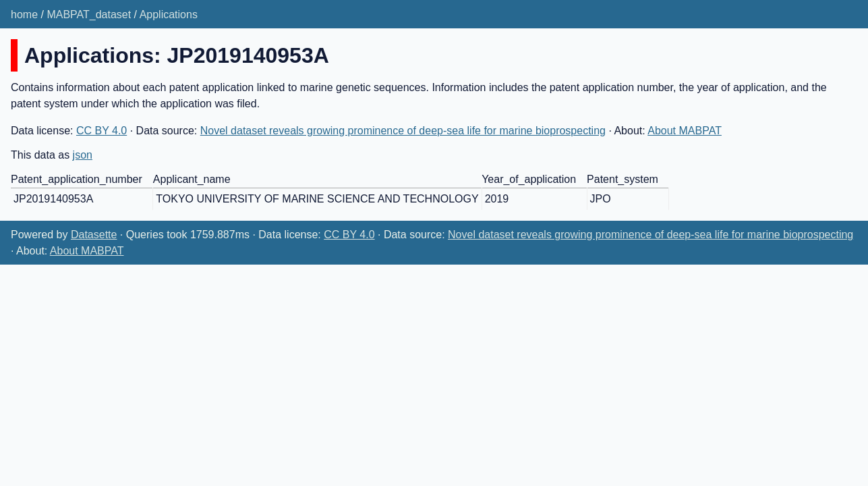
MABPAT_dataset (89, 15)
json (83, 155)
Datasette (94, 235)
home (24, 15)
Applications (169, 15)
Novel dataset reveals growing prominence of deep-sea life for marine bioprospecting (403, 131)
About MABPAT (685, 131)
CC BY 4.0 (102, 131)
